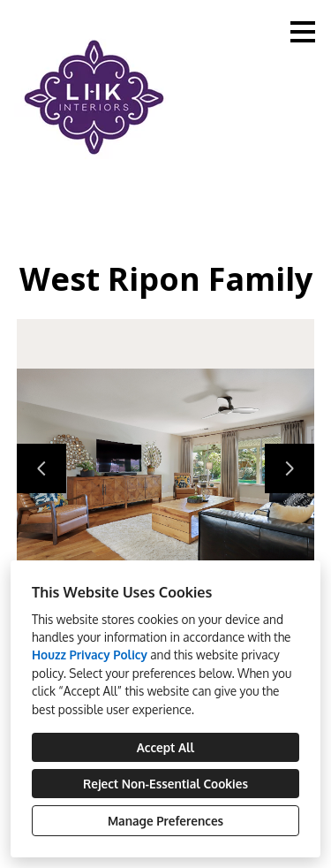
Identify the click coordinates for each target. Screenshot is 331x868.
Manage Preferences (165, 821)
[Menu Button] (303, 32)
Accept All (166, 747)
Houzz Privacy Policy (90, 655)
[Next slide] (290, 468)
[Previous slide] (41, 468)
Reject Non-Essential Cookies (165, 784)
